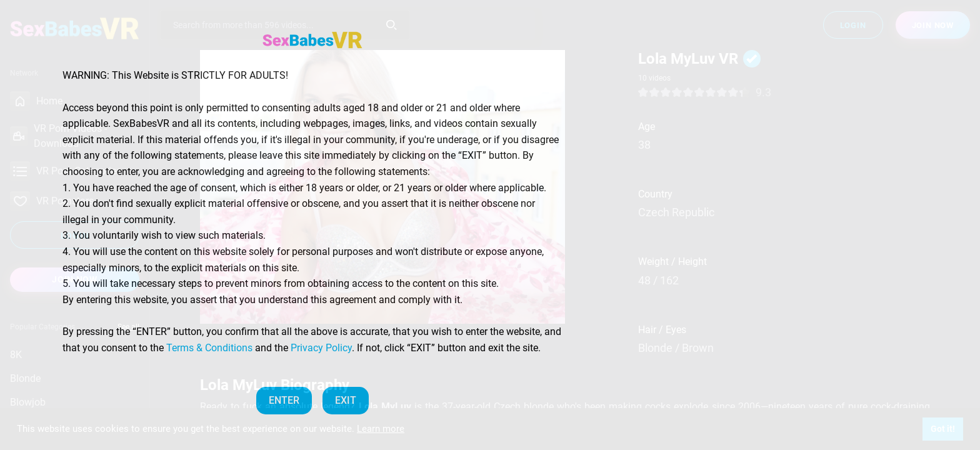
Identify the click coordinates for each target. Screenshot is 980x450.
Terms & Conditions (209, 348)
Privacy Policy (321, 348)
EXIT (346, 400)
